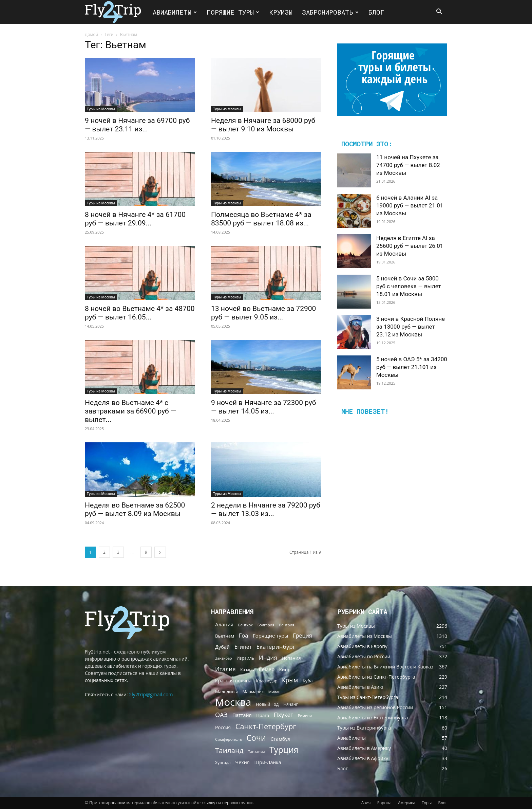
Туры (427, 803)
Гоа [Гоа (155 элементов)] (244, 635)
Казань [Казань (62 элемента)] (247, 669)
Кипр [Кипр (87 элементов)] (285, 669)
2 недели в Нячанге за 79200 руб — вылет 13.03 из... (266, 509)
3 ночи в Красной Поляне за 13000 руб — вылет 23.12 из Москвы (411, 327)
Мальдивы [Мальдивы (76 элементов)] (226, 692)
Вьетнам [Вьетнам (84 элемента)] (225, 636)
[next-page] (160, 552)
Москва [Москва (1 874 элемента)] (233, 702)
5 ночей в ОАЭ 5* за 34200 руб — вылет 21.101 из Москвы (412, 367)
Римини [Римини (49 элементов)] (305, 716)
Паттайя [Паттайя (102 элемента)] (242, 715)
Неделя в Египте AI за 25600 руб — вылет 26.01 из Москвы (410, 246)
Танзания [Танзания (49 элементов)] (256, 752)
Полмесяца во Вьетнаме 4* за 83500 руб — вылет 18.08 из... (261, 219)
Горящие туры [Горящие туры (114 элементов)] (270, 636)
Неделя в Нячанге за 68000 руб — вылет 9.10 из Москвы (263, 125)
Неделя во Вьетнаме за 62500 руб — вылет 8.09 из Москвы (135, 509)
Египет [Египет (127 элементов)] (243, 647)
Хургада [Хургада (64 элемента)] (223, 763)
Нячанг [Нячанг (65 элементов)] (291, 704)
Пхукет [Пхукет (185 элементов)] (284, 715)
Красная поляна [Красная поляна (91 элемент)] (233, 681)
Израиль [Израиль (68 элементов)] (245, 658)
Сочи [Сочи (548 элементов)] (256, 738)
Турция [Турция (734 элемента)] (284, 750)
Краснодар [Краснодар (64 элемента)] (267, 681)
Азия (366, 803)
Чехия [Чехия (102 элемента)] (242, 762)
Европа (384, 803)
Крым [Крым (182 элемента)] (290, 680)
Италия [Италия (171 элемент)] (225, 669)
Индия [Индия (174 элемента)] (268, 657)
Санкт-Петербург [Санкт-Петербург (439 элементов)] (266, 726)
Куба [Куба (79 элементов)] (308, 681)
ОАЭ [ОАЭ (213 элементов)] (221, 715)
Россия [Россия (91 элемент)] (223, 727)
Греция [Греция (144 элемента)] (302, 636)
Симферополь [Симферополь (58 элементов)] (229, 739)
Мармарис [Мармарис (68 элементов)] (253, 692)
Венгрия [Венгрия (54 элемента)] (287, 625)
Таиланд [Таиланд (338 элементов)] (229, 750)
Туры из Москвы (101, 109)
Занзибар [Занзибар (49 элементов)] (224, 658)
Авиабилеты (175, 12)
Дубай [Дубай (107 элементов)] (222, 647)
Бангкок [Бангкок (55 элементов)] (246, 625)
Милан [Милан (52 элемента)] (274, 692)
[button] (439, 12)
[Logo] (116, 12)
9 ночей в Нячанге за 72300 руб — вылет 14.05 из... (263, 407)
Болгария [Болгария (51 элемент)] (266, 625)
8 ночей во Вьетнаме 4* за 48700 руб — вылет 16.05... (140, 313)
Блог (376, 12)
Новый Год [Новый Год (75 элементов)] (267, 704)
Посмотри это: (367, 143)
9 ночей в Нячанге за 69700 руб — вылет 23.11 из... (137, 125)
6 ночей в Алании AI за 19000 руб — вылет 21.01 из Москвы (410, 205)
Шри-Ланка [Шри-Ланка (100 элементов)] (268, 762)
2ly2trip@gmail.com (151, 694)
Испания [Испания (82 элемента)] (291, 658)
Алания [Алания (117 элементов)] (224, 624)
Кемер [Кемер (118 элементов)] (267, 669)
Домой (91, 34)
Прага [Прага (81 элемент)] (263, 715)
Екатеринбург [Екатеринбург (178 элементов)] (276, 647)
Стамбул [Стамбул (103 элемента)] (280, 739)
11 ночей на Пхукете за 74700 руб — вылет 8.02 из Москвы (408, 165)
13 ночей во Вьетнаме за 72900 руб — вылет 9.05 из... (263, 313)
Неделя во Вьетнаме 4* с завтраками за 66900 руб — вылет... (130, 411)
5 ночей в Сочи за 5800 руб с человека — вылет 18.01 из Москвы (409, 286)
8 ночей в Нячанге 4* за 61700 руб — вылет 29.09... (135, 219)
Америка (407, 803)
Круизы (281, 12)
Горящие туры (233, 12)
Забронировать (330, 12)
